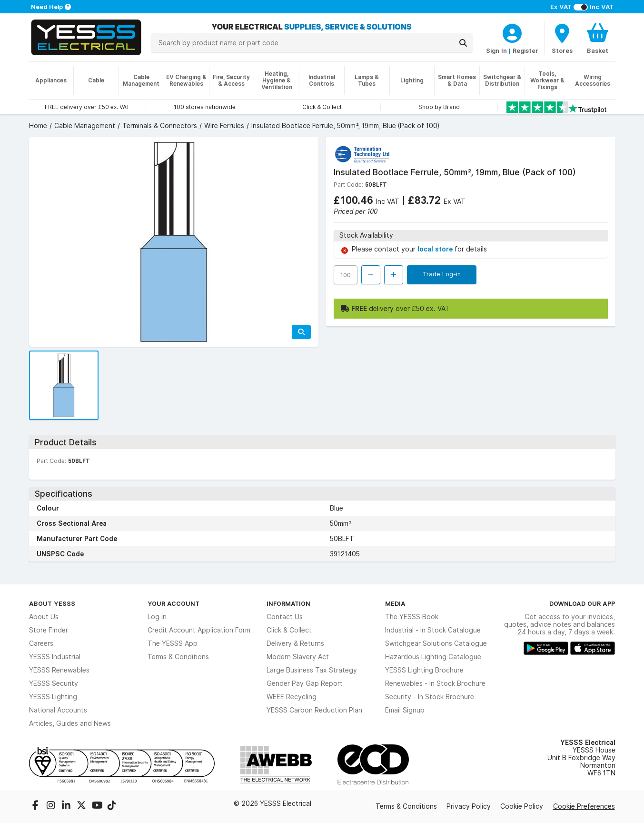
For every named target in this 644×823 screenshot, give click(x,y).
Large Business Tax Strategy (312, 670)
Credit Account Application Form (199, 630)
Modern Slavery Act (298, 657)
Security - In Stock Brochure (430, 697)
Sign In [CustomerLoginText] (496, 50)
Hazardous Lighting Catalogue (433, 657)
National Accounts (58, 710)
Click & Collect (289, 630)
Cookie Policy (522, 806)
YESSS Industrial (55, 657)
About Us (44, 617)
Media (395, 603)
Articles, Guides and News (70, 723)
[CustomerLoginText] (512, 32)
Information (288, 603)
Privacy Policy (469, 806)
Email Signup (405, 710)
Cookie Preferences (584, 806)
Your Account (173, 603)
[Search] (463, 43)
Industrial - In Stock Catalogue (433, 630)
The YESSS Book (412, 617)
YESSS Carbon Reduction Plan (314, 710)
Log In (157, 617)
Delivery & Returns (295, 643)
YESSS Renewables (59, 670)
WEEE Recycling (292, 697)
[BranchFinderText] (562, 38)
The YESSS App (173, 643)
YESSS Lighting (53, 697)
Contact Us (285, 617)
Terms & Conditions (178, 657)
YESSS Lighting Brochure (424, 670)
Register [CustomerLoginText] (525, 50)
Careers (41, 643)
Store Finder (49, 630)
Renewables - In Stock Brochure (435, 683)
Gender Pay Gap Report (305, 683)
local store (436, 249)
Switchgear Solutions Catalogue (436, 643)
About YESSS (52, 603)
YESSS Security (54, 683)
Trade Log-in (442, 274)
